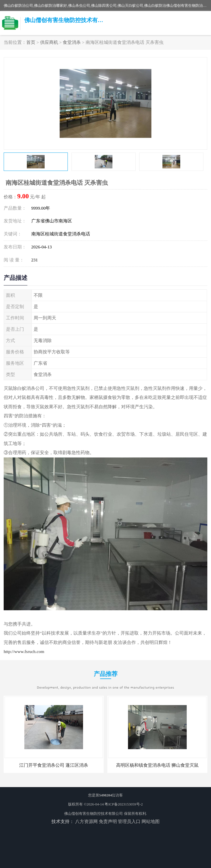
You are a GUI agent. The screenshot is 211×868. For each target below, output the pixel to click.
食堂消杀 (72, 42)
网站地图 (151, 821)
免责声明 (108, 821)
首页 (31, 42)
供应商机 (49, 42)
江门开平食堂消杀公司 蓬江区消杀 (54, 765)
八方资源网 (86, 821)
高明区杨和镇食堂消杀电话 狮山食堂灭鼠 (157, 765)
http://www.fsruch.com (24, 651)
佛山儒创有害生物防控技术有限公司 (93, 814)
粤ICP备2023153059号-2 (124, 804)
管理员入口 (129, 821)
